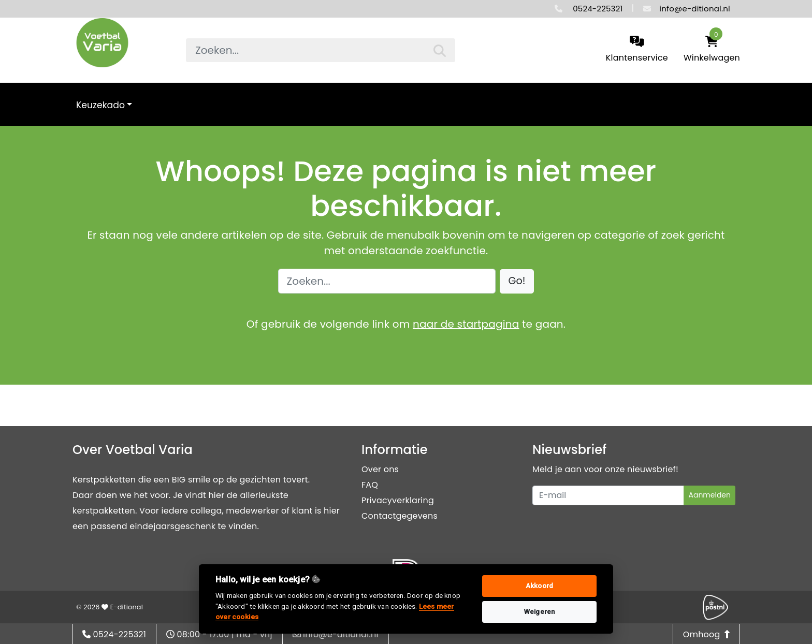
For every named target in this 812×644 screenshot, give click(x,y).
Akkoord (539, 586)
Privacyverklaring (398, 500)
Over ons (380, 469)
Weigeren (540, 612)
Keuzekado (100, 105)
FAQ (370, 485)
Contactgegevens (400, 516)
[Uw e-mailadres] (608, 495)
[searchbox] (321, 50)
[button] (517, 281)
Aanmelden (709, 495)
